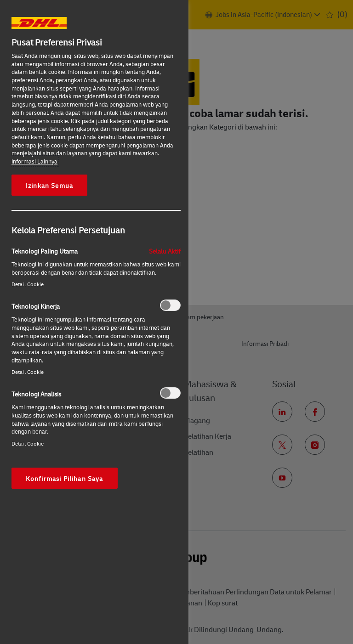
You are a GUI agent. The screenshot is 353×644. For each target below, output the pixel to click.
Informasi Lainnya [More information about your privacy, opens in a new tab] (34, 161)
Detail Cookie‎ (28, 284)
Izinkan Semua (49, 185)
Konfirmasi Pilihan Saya (65, 478)
